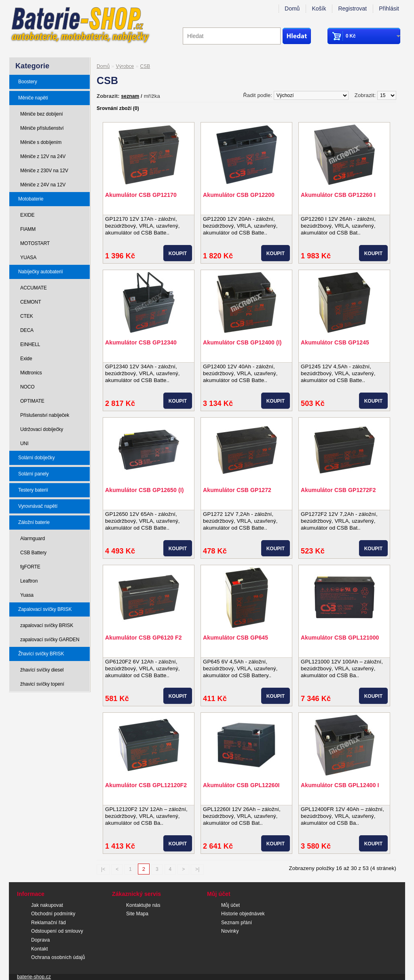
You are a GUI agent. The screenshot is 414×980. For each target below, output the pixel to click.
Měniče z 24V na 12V (43, 185)
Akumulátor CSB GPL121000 (340, 638)
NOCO (27, 387)
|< (103, 869)
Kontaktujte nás (143, 905)
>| (197, 869)
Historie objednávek (243, 914)
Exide (26, 359)
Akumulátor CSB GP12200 (239, 195)
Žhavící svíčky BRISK (41, 654)
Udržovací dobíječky (42, 429)
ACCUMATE (34, 288)
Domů (292, 8)
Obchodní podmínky (53, 914)
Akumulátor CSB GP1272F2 (338, 490)
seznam (130, 96)
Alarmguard (33, 539)
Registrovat (352, 8)
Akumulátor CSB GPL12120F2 (146, 785)
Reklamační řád (49, 923)
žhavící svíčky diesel (42, 670)
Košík (319, 8)
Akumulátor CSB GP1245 (335, 342)
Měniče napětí (33, 98)
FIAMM (28, 229)
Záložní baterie (34, 522)
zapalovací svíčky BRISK (47, 625)
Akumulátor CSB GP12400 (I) (242, 342)
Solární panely (33, 474)
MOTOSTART (35, 243)
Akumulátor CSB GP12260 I (338, 195)
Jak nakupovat (47, 905)
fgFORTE (30, 567)
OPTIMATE (32, 401)
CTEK (27, 316)
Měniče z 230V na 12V (44, 171)
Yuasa (27, 595)
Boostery (28, 82)
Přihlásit (389, 8)
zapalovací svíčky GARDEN (50, 640)
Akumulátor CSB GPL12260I (241, 785)
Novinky (230, 931)
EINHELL (30, 344)
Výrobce (125, 66)
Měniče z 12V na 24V (43, 156)
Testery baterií (33, 490)
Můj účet (230, 905)
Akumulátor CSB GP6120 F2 (144, 638)
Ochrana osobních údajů (58, 957)
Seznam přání (237, 923)
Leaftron (29, 581)
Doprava (40, 940)
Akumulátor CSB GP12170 (141, 195)
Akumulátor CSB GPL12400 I (340, 785)
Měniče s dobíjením (41, 142)
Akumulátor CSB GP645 (236, 638)
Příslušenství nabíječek (45, 415)
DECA (27, 330)
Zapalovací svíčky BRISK (45, 609)
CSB (145, 66)
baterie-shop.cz (34, 977)
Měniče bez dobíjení (42, 114)
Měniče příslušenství (42, 128)
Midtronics (31, 373)
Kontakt (40, 949)
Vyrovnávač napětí (38, 506)
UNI (24, 444)
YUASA (28, 258)
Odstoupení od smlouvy (57, 931)
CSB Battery (33, 553)
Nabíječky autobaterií (41, 272)
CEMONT (31, 302)
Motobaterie (31, 199)
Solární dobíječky (36, 458)
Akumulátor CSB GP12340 (141, 342)
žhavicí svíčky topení (42, 684)
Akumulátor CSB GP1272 (237, 490)
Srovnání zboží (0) (118, 108)
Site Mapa (137, 914)
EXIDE (27, 215)
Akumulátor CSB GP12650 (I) (145, 490)
